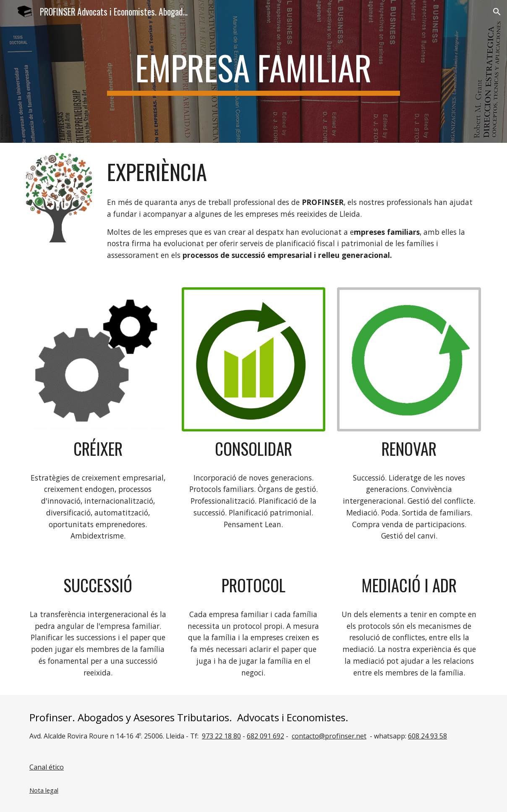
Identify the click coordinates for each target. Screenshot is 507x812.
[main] (253, 71)
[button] (497, 12)
